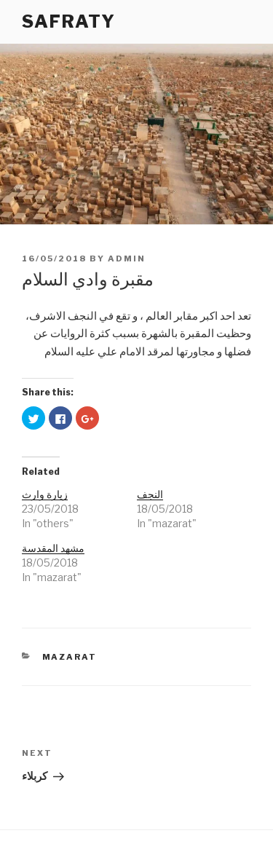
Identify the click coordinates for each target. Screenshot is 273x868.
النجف (150, 494)
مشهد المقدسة (53, 548)
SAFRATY (68, 21)
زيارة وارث (45, 494)
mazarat (70, 657)
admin (127, 259)
